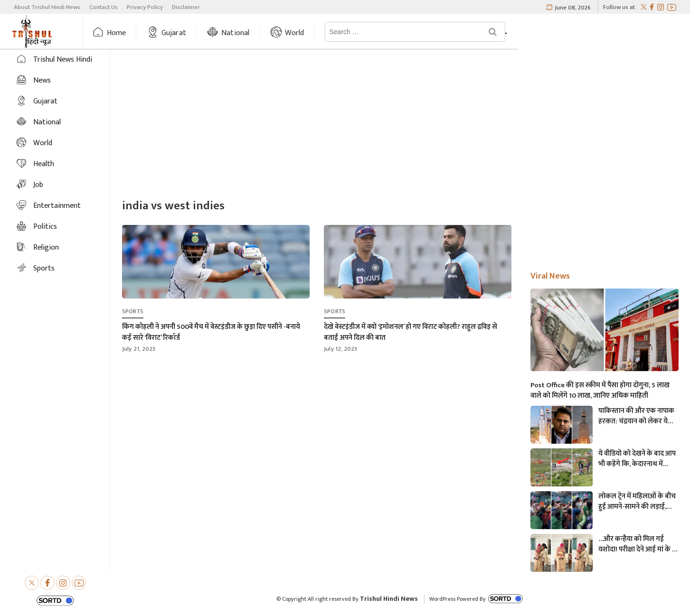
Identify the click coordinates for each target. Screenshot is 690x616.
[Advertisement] (400, 125)
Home (144, 33)
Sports (44, 268)
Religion (46, 247)
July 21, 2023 (139, 349)
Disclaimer (186, 7)
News (376, 33)
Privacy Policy (145, 7)
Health (44, 164)
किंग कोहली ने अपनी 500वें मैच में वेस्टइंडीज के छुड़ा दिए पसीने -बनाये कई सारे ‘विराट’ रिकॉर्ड (211, 332)
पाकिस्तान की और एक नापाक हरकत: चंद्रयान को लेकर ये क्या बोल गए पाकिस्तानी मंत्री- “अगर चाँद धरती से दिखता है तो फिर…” (636, 416)
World (322, 33)
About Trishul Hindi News (47, 7)
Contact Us (104, 7)
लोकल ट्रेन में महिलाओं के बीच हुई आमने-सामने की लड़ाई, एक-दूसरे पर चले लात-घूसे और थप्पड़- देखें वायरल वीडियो (637, 502)
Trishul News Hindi (63, 60)
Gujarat (201, 33)
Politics (45, 227)
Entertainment (57, 206)
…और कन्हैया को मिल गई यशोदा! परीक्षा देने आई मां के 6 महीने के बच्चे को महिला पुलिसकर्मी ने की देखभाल (637, 544)
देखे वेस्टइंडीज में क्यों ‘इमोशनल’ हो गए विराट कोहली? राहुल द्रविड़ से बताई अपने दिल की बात (411, 332)
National (263, 33)
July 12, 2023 (341, 349)
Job (38, 185)
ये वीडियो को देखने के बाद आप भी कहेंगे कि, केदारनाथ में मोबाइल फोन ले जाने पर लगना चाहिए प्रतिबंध (638, 459)
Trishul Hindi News (389, 599)
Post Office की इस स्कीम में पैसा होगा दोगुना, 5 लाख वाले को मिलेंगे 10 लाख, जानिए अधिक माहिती (600, 391)
